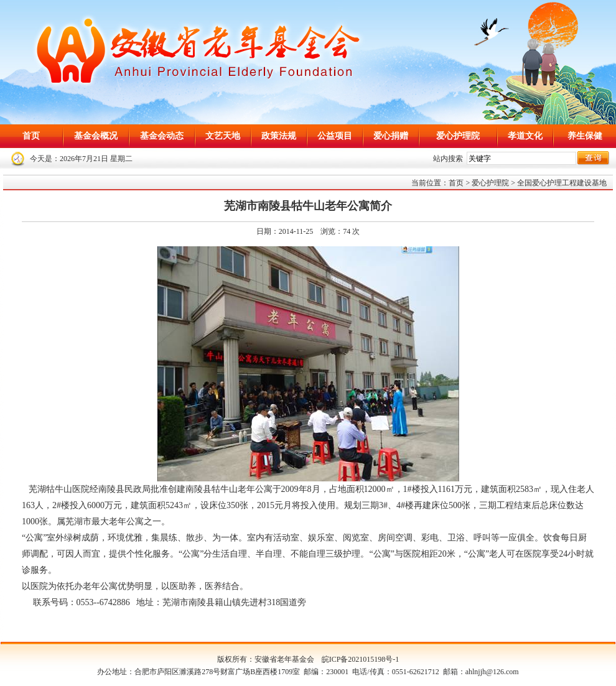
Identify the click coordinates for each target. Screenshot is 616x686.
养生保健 (585, 136)
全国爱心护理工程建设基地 (562, 183)
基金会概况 (96, 136)
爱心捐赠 (391, 136)
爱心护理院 (458, 136)
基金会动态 (162, 136)
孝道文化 (525, 136)
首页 (31, 136)
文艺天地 (223, 136)
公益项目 (335, 136)
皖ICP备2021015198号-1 (361, 659)
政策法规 (279, 136)
